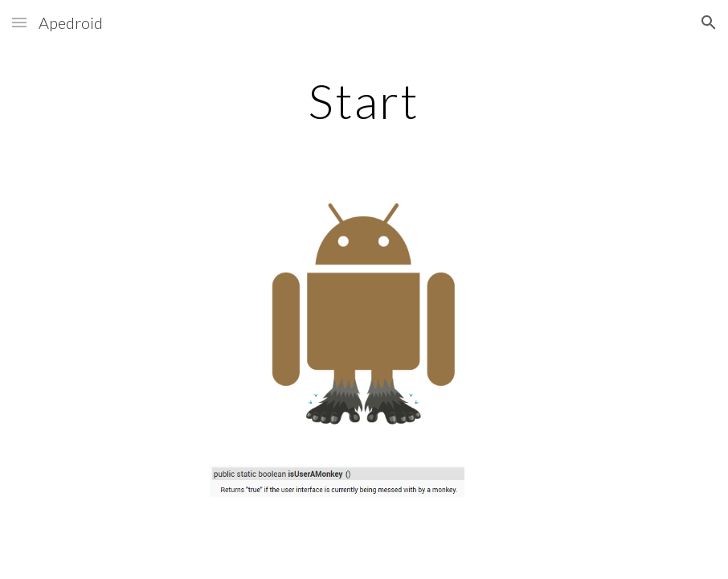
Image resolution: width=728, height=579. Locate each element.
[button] (19, 22)
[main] (364, 101)
